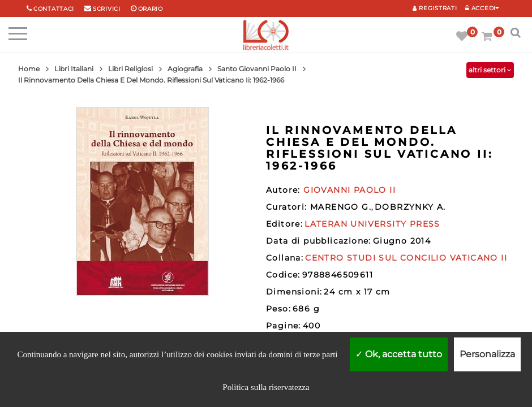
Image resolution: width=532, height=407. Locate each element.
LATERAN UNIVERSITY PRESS (372, 224)
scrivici (107, 9)
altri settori (490, 70)
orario (151, 9)
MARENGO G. (341, 207)
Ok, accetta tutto (399, 354)
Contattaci (54, 9)
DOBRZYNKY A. (410, 207)
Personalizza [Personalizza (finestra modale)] (487, 354)
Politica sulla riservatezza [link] (266, 387)
